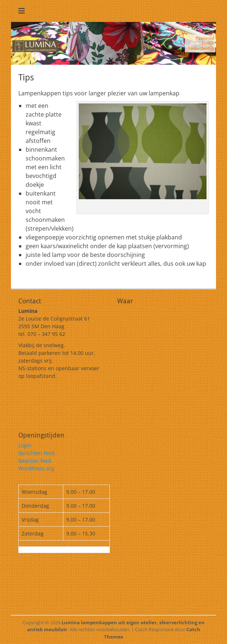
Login (25, 445)
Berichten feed (36, 453)
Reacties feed (35, 461)
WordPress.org (36, 468)
